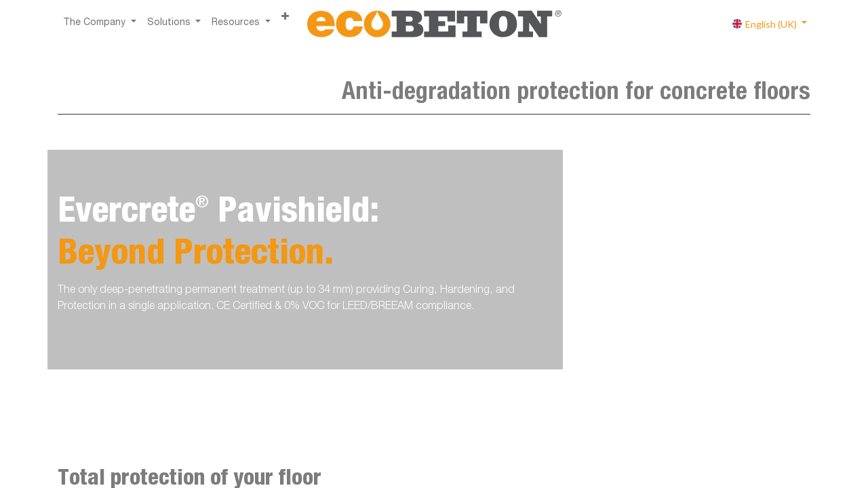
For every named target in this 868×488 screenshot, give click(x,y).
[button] (285, 18)
